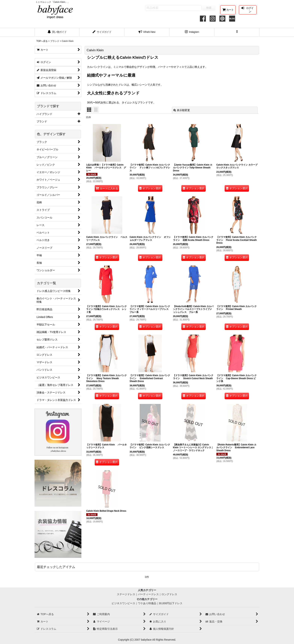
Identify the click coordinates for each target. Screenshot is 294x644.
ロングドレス (169, 594)
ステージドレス (126, 594)
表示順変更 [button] (182, 110)
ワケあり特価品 (147, 603)
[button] (237, 32)
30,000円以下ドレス (171, 603)
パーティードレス (148, 594)
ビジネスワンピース (123, 603)
